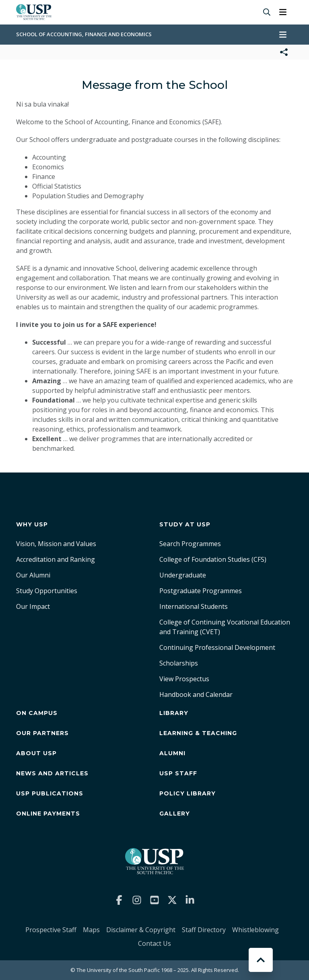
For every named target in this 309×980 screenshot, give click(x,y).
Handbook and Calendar (196, 694)
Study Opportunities (47, 591)
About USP (36, 753)
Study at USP (185, 524)
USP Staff (178, 773)
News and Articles (52, 773)
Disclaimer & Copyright (141, 930)
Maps (91, 930)
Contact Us (154, 943)
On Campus (37, 713)
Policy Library (187, 793)
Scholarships (179, 663)
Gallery (175, 814)
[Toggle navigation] (283, 12)
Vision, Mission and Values (56, 544)
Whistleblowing (255, 930)
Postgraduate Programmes (201, 591)
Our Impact (33, 606)
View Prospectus (184, 679)
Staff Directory (204, 930)
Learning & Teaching (198, 733)
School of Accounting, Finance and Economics (84, 34)
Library (174, 713)
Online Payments (48, 814)
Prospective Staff (51, 930)
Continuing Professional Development (217, 647)
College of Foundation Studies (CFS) (213, 559)
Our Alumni (33, 575)
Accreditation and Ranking (56, 559)
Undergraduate (183, 575)
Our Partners (42, 733)
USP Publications (50, 793)
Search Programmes (190, 544)
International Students (194, 606)
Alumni (172, 753)
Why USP (32, 524)
